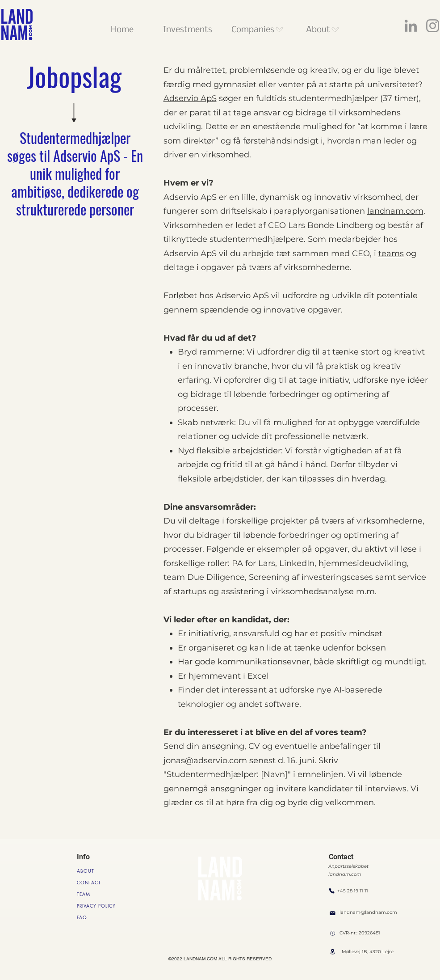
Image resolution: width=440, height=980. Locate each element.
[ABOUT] (88, 871)
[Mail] (333, 913)
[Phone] (332, 891)
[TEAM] (93, 894)
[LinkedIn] (411, 26)
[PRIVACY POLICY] (98, 906)
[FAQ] (93, 917)
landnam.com (395, 211)
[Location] (333, 933)
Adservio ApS (190, 98)
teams (391, 253)
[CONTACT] (93, 883)
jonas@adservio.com (205, 760)
